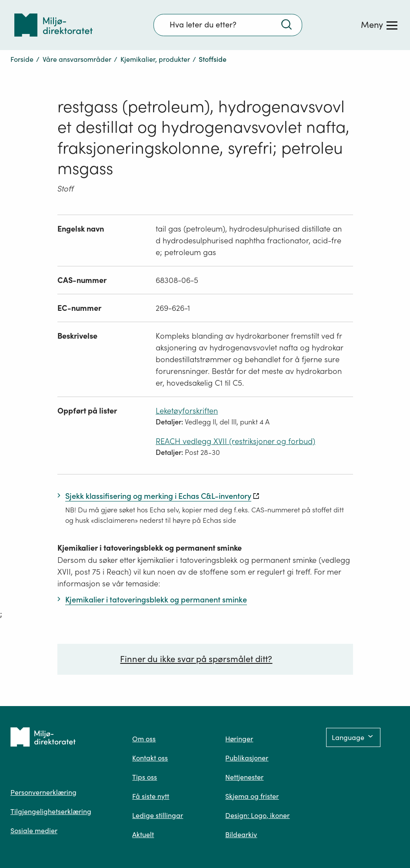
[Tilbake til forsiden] (53, 25)
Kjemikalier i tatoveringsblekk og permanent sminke (150, 548)
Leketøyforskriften (187, 411)
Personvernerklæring (43, 792)
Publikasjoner (247, 758)
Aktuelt (143, 834)
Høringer (239, 739)
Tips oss (145, 777)
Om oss (144, 739)
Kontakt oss (150, 758)
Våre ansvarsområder (77, 59)
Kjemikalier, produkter (155, 59)
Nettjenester (244, 777)
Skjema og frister (252, 796)
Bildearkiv (241, 834)
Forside (22, 59)
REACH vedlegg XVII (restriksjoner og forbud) (235, 441)
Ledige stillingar (158, 815)
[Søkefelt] (228, 25)
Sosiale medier (34, 831)
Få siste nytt (151, 796)
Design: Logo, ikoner (257, 815)
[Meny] (379, 25)
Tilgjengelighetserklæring (51, 811)
